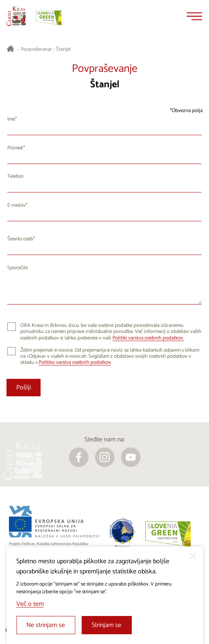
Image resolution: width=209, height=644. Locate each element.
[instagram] (105, 457)
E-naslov (16, 205)
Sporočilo (18, 268)
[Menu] (194, 16)
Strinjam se (107, 625)
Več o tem (30, 604)
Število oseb (20, 239)
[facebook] (79, 457)
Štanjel (63, 50)
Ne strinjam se (46, 625)
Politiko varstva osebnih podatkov (75, 362)
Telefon (15, 176)
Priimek (15, 148)
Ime (11, 119)
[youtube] (131, 457)
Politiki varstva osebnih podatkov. (148, 338)
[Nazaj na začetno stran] (16, 16)
